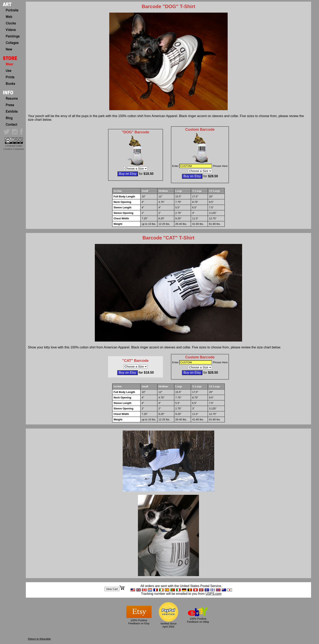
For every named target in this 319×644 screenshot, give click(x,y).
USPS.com (213, 594)
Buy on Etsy (128, 174)
